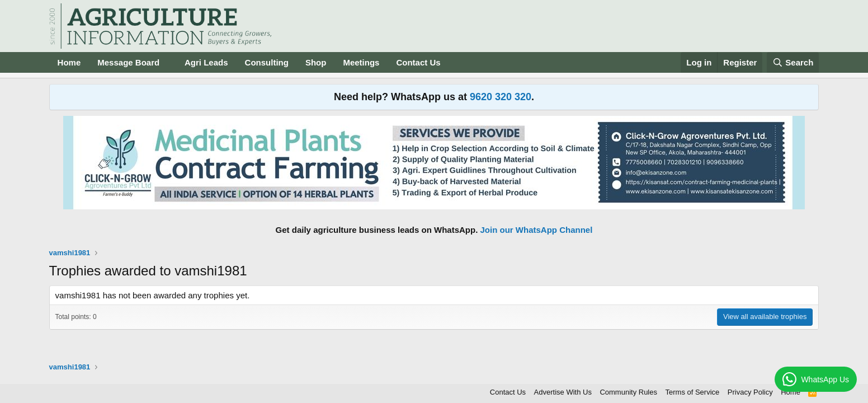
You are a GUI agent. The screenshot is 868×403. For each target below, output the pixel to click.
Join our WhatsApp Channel (537, 230)
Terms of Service (693, 392)
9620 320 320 (501, 97)
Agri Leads (206, 62)
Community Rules (628, 392)
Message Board (128, 62)
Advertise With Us (563, 392)
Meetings (361, 62)
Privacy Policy (750, 392)
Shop (316, 62)
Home (69, 62)
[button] (168, 62)
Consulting (267, 62)
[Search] (793, 62)
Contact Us (418, 62)
